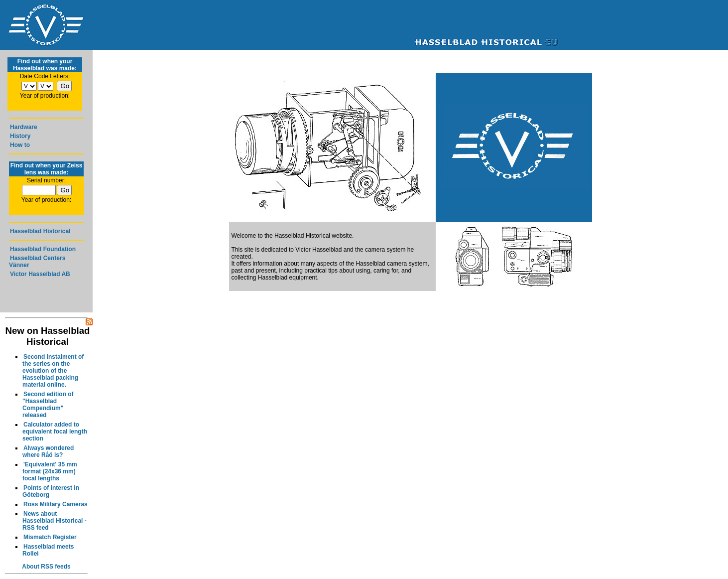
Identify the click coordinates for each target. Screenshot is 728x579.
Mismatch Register (50, 537)
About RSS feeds (46, 567)
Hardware (24, 127)
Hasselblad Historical (40, 231)
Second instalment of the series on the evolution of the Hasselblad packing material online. (53, 371)
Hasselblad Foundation (43, 249)
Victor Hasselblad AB (40, 274)
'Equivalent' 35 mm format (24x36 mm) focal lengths (50, 471)
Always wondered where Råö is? (48, 451)
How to (20, 145)
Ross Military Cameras (56, 504)
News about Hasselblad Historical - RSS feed (55, 521)
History (20, 136)
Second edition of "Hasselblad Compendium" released (48, 405)
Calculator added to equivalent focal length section (55, 432)
